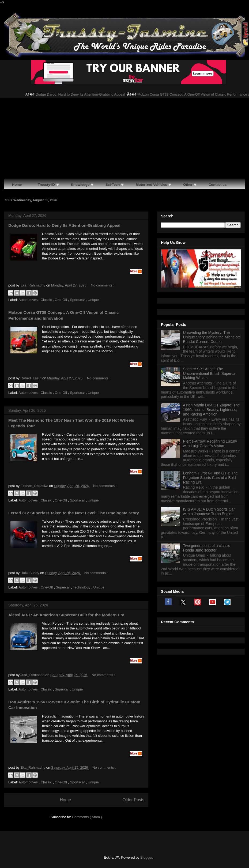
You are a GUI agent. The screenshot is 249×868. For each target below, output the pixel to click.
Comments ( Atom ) (87, 817)
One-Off (61, 300)
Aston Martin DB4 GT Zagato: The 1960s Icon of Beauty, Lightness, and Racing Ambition (212, 410)
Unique (93, 300)
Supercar (63, 587)
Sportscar (78, 300)
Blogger (146, 857)
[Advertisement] (125, 138)
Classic (47, 300)
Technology (82, 587)
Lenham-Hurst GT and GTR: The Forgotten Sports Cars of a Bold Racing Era (210, 478)
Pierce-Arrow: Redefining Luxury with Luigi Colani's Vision (210, 444)
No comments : (102, 285)
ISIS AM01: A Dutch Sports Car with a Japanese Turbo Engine (209, 512)
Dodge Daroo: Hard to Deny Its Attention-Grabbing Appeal (85, 94)
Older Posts (133, 800)
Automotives (29, 300)
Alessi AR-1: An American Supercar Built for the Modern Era (66, 615)
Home (65, 800)
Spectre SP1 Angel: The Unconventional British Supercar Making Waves (210, 373)
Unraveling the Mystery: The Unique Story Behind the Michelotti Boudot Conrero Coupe (212, 337)
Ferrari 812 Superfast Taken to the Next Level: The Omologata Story (74, 513)
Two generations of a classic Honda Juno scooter (207, 548)
